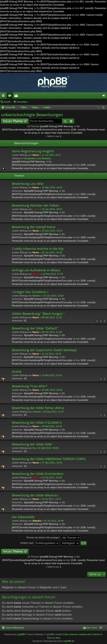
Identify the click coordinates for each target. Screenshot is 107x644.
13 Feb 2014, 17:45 (53, 274)
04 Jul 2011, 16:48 (54, 521)
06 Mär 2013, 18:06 (52, 390)
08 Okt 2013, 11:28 (52, 332)
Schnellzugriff (4, 96)
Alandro (37, 521)
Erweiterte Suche (71, 121)
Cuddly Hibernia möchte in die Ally (38, 249)
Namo (36, 155)
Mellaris (36, 296)
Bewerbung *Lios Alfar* (30, 386)
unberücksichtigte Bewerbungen (32, 115)
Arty (58, 638)
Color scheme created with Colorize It (83, 634)
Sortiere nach (40, 543)
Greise (17, 371)
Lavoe (36, 209)
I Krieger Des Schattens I (30, 292)
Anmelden (22, 102)
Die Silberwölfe (23, 517)
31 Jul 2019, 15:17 (51, 155)
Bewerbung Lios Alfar (28, 184)
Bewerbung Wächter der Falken (35, 205)
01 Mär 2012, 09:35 (48, 448)
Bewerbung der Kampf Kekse (34, 227)
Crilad (36, 477)
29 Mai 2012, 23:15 (52, 426)
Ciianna (36, 412)
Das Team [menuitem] (92, 628)
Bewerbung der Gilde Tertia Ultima (38, 408)
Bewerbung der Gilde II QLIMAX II (37, 422)
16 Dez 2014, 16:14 (52, 231)
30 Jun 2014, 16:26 (52, 252)
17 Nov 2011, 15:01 (52, 463)
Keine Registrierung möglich (33, 151)
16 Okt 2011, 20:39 (52, 477)
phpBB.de (69, 641)
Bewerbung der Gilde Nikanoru (35, 495)
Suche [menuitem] (104, 108)
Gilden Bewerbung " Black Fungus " (38, 314)
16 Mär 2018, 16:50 (52, 187)
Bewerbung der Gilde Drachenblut (38, 474)
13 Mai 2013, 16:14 (52, 375)
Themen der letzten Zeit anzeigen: (53, 538)
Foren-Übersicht (15, 628)
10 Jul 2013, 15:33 (51, 354)
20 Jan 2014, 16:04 (53, 296)
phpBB (21, 634)
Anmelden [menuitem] (105, 96)
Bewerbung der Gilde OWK (32, 444)
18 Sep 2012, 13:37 (53, 412)
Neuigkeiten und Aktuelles (37, 158)
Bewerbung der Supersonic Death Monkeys (44, 350)
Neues (13, 121)
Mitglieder (17, 96)
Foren (11, 96)
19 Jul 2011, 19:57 (51, 499)
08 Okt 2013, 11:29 (52, 317)
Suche (7, 102)
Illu (34, 448)
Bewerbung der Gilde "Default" (35, 328)
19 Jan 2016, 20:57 (52, 209)
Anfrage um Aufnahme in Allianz (36, 270)
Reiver (36, 274)
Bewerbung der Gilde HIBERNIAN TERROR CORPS (49, 459)
